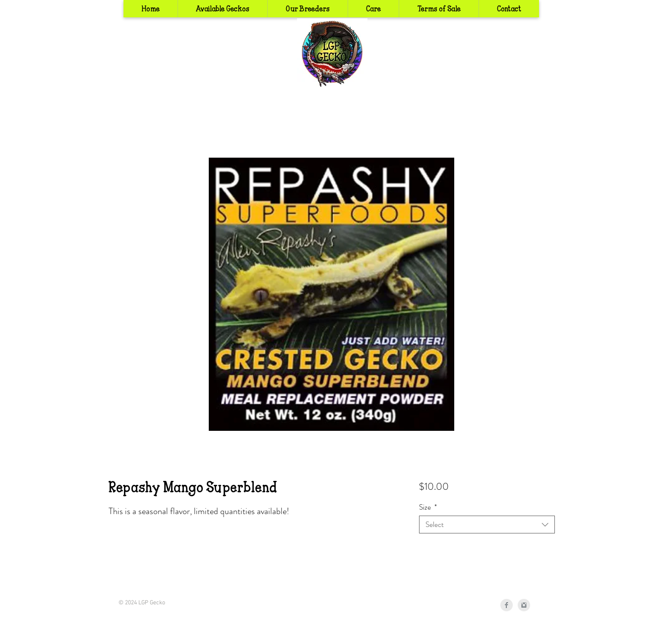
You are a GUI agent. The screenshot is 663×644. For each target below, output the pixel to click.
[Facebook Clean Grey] (507, 605)
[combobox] (487, 525)
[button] (307, 9)
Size (428, 507)
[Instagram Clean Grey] (524, 605)
